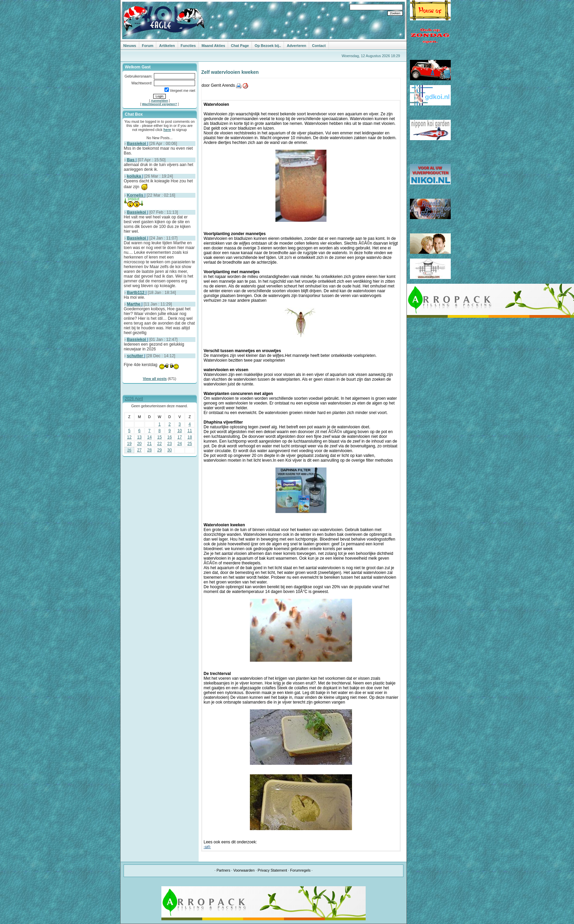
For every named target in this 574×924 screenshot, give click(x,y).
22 (160, 444)
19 (129, 444)
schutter (136, 356)
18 (190, 437)
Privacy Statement (272, 870)
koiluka (135, 176)
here (167, 130)
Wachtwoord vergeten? (160, 104)
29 (160, 450)
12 (129, 437)
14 (149, 437)
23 (169, 444)
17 (180, 437)
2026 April (134, 399)
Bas (131, 160)
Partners (223, 870)
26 (129, 450)
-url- (207, 847)
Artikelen (167, 46)
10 (180, 431)
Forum (148, 46)
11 (190, 431)
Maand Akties (213, 46)
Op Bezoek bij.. (268, 46)
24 (180, 444)
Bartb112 (136, 293)
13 (139, 437)
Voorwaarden (244, 870)
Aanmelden (159, 101)
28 (149, 450)
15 (160, 437)
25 (190, 444)
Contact (319, 46)
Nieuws (130, 46)
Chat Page (240, 46)
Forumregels (300, 870)
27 (139, 450)
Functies (188, 46)
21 (149, 444)
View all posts (155, 379)
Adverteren (296, 46)
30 (169, 450)
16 (169, 437)
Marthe (134, 304)
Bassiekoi (137, 144)
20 (139, 444)
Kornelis (136, 195)
